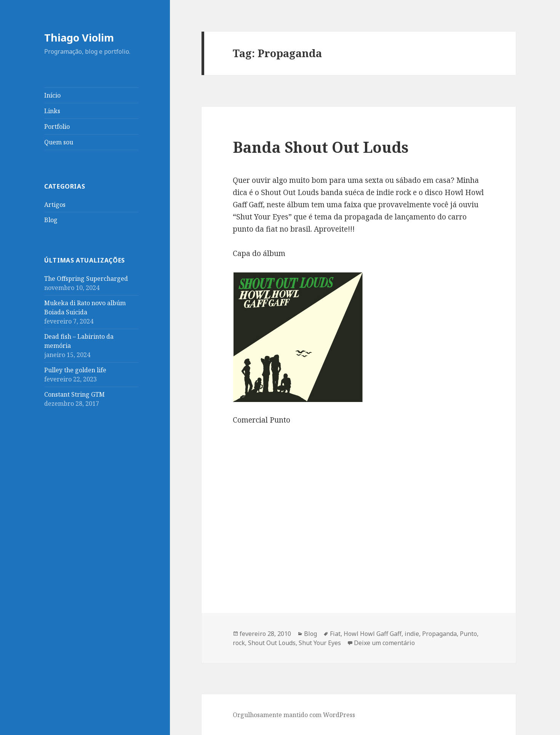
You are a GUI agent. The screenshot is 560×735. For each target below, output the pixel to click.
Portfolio (57, 127)
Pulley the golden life (75, 370)
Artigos (55, 205)
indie (412, 634)
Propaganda (439, 634)
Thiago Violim (79, 38)
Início (52, 95)
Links (52, 111)
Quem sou (59, 142)
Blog (51, 220)
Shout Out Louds (272, 643)
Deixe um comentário (384, 643)
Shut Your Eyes (320, 643)
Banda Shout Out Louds (321, 147)
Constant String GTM (74, 394)
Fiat (335, 634)
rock (239, 643)
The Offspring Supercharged (86, 279)
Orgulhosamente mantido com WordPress (294, 715)
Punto (468, 634)
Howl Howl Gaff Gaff (373, 634)
